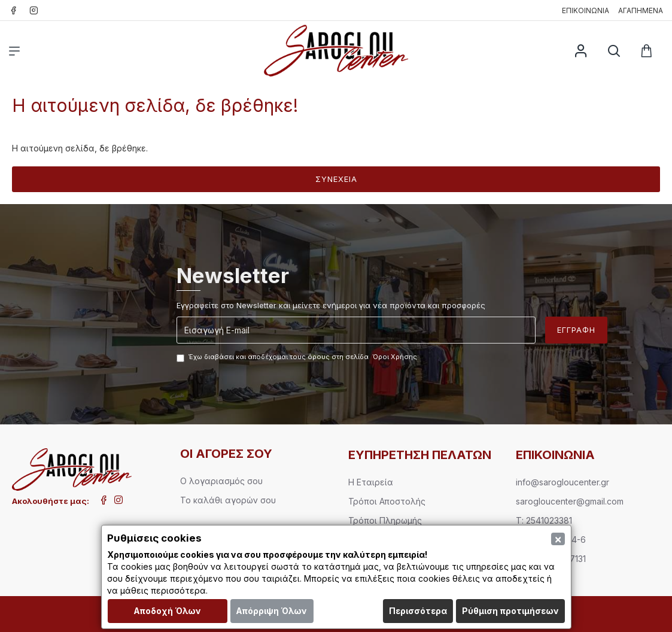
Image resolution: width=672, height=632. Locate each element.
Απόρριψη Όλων (271, 611)
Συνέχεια (336, 179)
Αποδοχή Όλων (167, 611)
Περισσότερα (418, 611)
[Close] (558, 539)
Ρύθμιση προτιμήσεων (510, 611)
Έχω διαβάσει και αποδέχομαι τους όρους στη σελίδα (298, 357)
